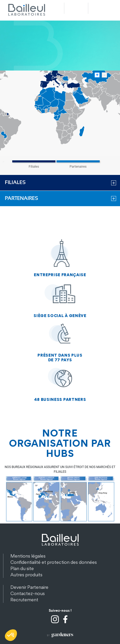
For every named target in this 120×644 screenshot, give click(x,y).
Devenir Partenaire (29, 587)
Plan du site (22, 568)
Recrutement (24, 600)
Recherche (76, 8)
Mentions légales (28, 556)
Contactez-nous (28, 593)
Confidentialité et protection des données (54, 562)
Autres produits (26, 575)
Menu (100, 8)
